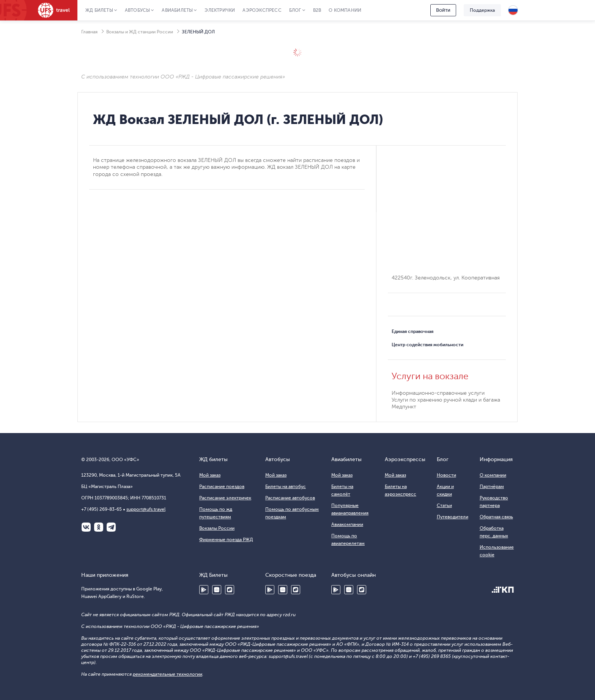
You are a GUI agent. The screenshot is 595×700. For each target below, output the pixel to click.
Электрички (220, 10)
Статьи (444, 505)
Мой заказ (210, 475)
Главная (89, 32)
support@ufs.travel (146, 509)
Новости (446, 475)
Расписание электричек (225, 498)
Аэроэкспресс (262, 10)
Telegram (111, 527)
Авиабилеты (177, 10)
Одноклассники (99, 527)
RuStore (230, 590)
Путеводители (453, 517)
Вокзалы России (217, 528)
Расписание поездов (222, 487)
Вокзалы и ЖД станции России (140, 32)
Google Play (204, 590)
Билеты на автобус (286, 487)
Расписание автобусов (290, 498)
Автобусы (138, 10)
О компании (345, 10)
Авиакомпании (347, 524)
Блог (295, 10)
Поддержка (482, 10)
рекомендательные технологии (168, 674)
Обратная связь (496, 517)
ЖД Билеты (99, 10)
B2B (317, 10)
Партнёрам (492, 487)
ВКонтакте (86, 527)
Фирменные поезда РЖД (226, 540)
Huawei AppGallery (217, 590)
